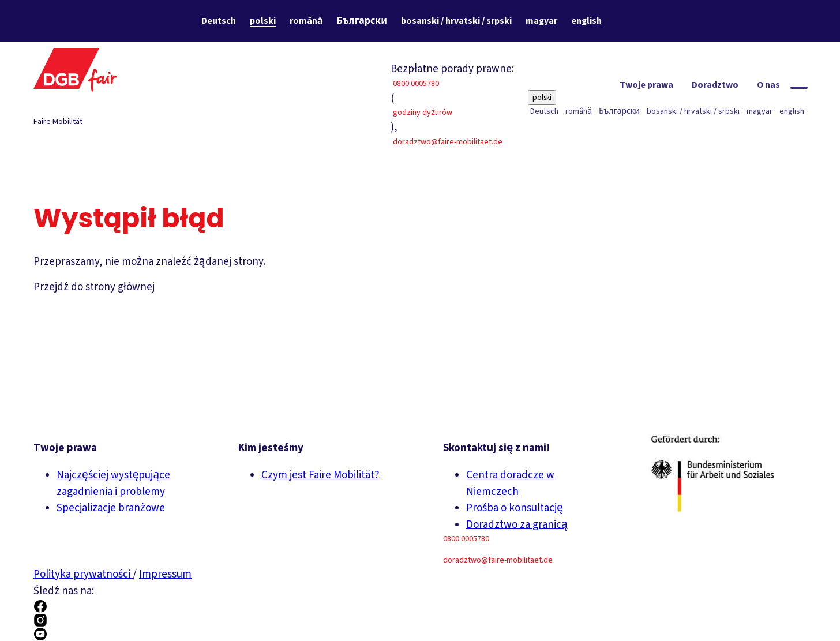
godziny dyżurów (423, 113)
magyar (541, 21)
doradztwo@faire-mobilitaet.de (448, 142)
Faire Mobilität (58, 122)
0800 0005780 (416, 84)
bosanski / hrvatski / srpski (456, 21)
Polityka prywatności (83, 574)
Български (362, 21)
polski (263, 21)
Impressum (165, 574)
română (306, 21)
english (586, 21)
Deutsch (219, 21)
